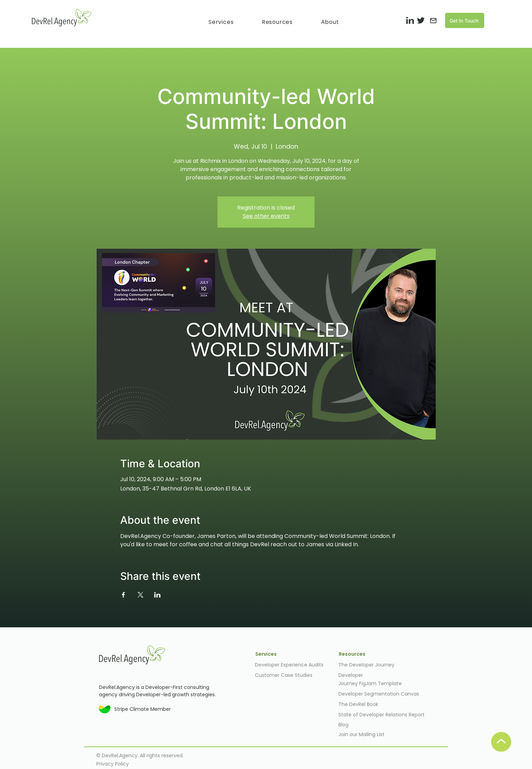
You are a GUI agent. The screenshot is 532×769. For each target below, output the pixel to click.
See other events (266, 216)
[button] (221, 22)
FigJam (369, 683)
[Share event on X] (140, 595)
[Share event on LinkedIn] (157, 595)
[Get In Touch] (465, 20)
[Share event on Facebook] (123, 595)
